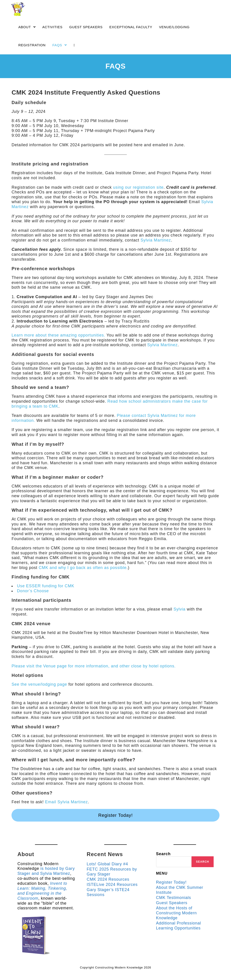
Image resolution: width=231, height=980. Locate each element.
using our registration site (138, 187)
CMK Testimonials (174, 897)
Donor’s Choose (33, 591)
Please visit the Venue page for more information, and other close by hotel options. (93, 666)
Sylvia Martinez (156, 240)
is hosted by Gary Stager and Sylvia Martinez (41, 873)
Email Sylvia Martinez (66, 802)
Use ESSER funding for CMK (45, 586)
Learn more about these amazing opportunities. (58, 335)
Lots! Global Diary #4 (107, 864)
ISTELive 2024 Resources (112, 884)
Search (163, 854)
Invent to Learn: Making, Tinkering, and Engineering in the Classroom (44, 893)
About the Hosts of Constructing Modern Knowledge (177, 912)
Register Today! (115, 815)
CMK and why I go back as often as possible (82, 568)
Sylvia (179, 609)
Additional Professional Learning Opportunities (179, 925)
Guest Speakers (172, 903)
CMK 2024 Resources (108, 879)
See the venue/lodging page (39, 684)
